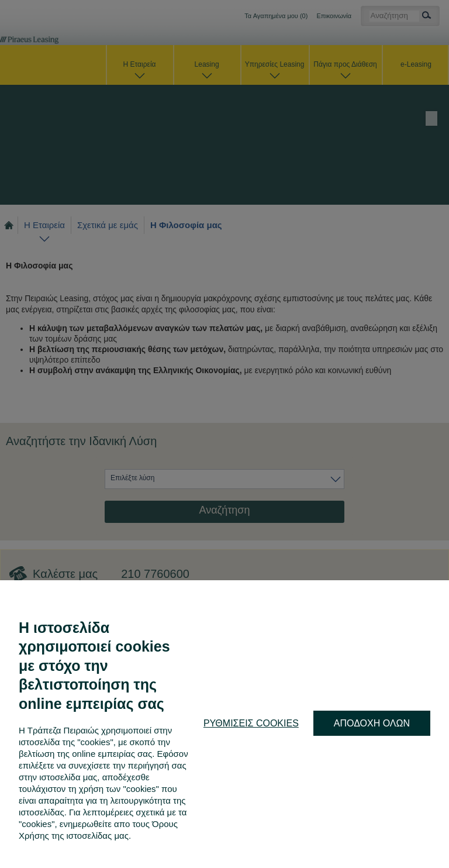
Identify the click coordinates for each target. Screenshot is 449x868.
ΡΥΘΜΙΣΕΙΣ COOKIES (251, 723)
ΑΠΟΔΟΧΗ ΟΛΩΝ (372, 723)
